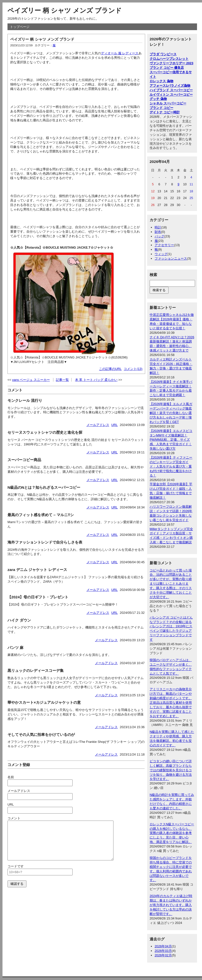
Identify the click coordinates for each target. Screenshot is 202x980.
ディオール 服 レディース (120, 53)
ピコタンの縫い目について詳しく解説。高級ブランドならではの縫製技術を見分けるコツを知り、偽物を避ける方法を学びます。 (171, 770)
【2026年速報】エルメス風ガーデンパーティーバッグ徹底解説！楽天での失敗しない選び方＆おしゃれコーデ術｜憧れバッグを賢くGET (171, 413)
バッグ (159, 236)
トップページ (20, 27)
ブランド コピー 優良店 (167, 68)
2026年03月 (163, 951)
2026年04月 (163, 946)
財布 (158, 232)
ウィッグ (161, 254)
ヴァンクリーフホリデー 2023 (171, 63)
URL (114, 425)
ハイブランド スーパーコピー (171, 90)
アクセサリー (164, 245)
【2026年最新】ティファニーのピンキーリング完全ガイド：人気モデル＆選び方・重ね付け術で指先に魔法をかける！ (171, 466)
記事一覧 (62, 380)
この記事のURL (110, 369)
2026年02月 (163, 955)
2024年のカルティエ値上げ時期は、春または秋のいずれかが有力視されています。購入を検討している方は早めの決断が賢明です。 (171, 905)
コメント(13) (133, 369)
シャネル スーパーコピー (168, 103)
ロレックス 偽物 (161, 81)
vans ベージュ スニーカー (31, 380)
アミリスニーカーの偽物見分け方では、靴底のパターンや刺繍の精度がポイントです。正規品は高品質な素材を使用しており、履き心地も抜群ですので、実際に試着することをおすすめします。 (171, 702)
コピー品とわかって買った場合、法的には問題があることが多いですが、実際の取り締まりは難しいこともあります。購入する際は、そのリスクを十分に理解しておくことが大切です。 (171, 584)
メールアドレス (98, 425)
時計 (158, 227)
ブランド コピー (161, 108)
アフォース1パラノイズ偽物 (170, 86)
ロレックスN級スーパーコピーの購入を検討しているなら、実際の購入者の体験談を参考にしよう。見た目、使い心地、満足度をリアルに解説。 (172, 833)
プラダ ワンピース (163, 54)
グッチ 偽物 (158, 99)
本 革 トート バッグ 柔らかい (96, 380)
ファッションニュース (171, 258)
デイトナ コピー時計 (165, 112)
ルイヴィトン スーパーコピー (171, 95)
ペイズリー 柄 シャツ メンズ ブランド (65, 10)
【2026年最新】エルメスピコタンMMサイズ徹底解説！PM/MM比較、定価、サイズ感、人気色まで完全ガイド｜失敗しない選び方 (171, 440)
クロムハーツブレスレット (169, 59)
